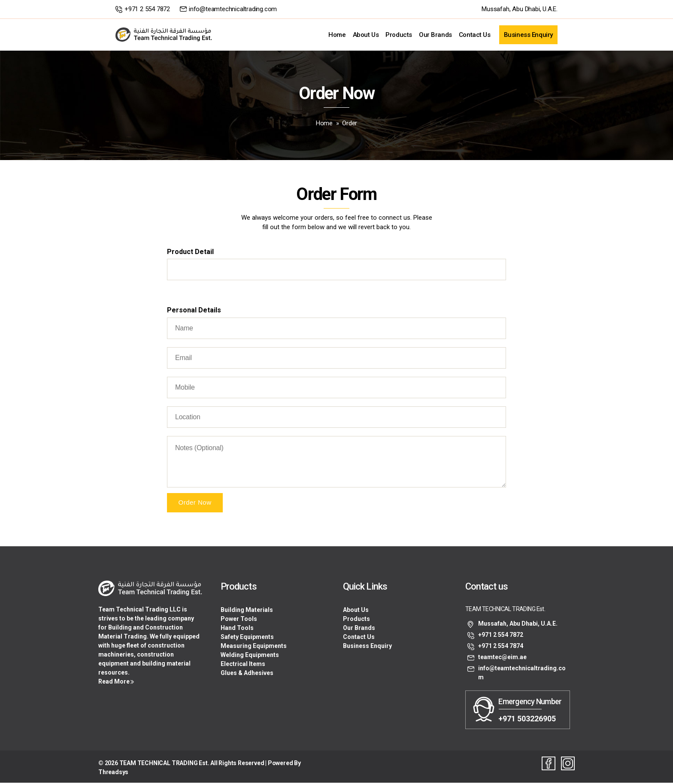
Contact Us (475, 35)
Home (337, 35)
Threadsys (113, 773)
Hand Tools (237, 629)
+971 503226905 (527, 720)
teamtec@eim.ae (502, 659)
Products (399, 35)
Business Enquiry (528, 35)
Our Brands (435, 35)
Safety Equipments (247, 638)
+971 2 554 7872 (147, 9)
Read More (114, 683)
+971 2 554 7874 (501, 648)
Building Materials (247, 611)
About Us (366, 35)
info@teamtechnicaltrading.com (233, 9)
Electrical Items (243, 665)
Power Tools (239, 620)
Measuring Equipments (254, 647)
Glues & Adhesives (247, 674)
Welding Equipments (250, 656)
